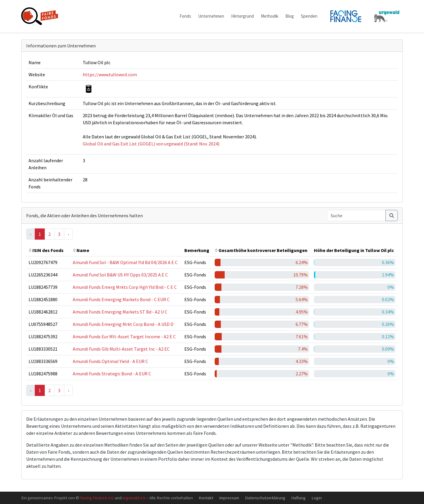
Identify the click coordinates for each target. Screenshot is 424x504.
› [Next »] (68, 234)
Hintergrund (242, 16)
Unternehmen (211, 16)
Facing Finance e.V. (97, 498)
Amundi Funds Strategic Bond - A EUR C (112, 374)
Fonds (185, 16)
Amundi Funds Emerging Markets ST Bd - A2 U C (120, 312)
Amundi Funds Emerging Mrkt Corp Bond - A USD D (123, 324)
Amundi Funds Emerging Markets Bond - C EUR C (121, 299)
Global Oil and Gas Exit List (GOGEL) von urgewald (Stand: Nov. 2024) (151, 144)
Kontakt (206, 498)
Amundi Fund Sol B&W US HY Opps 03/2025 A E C (120, 275)
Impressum (229, 498)
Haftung (298, 498)
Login (317, 498)
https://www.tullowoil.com (110, 74)
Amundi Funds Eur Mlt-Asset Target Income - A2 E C (124, 336)
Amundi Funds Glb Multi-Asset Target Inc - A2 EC (121, 349)
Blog (290, 16)
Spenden (309, 16)
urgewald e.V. (134, 498)
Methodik (270, 16)
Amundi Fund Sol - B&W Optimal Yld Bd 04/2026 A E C (125, 262)
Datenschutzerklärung (265, 498)
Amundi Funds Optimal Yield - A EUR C (110, 361)
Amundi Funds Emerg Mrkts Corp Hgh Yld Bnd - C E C (125, 287)
